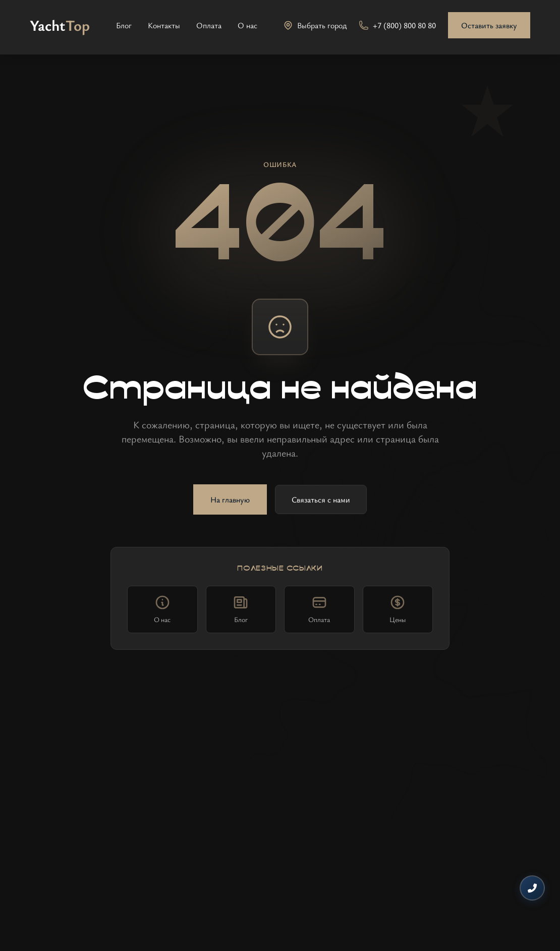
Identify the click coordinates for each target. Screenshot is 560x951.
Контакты (164, 25)
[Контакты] (532, 888)
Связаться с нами (321, 499)
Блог (124, 25)
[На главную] (60, 25)
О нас (247, 25)
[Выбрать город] (315, 25)
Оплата (209, 25)
